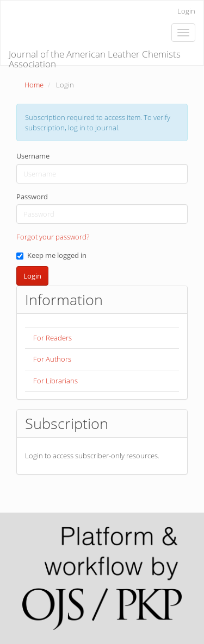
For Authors (52, 359)
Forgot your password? (53, 237)
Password (32, 197)
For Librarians (55, 381)
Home (34, 85)
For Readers (52, 338)
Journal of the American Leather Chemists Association (95, 56)
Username (33, 156)
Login (186, 11)
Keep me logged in (51, 255)
